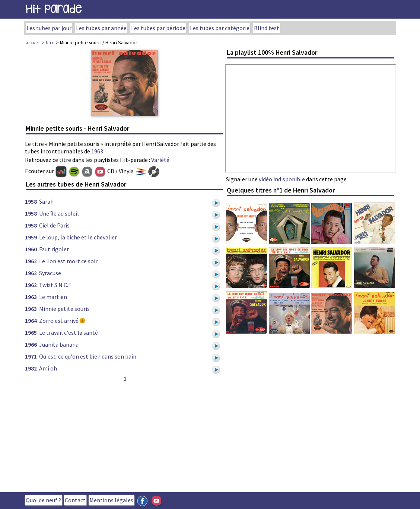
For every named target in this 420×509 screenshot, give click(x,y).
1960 (31, 249)
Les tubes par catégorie (220, 28)
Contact (75, 500)
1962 (31, 261)
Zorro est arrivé (59, 321)
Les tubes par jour (49, 28)
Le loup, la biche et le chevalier (78, 237)
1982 (31, 368)
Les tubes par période (158, 28)
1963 (97, 151)
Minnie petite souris (64, 309)
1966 (31, 344)
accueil (33, 42)
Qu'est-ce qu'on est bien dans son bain (88, 356)
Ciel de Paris (54, 225)
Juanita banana (59, 344)
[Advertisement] (124, 435)
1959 (31, 237)
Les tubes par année (101, 28)
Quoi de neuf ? (43, 500)
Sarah (46, 201)
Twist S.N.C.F (55, 285)
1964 (31, 321)
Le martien (53, 297)
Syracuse (50, 273)
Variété (160, 160)
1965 (31, 333)
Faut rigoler (54, 249)
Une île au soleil (59, 213)
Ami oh (48, 368)
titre (50, 42)
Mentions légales (111, 500)
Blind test (267, 28)
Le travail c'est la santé (69, 333)
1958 (31, 201)
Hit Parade (54, 9)
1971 (31, 356)
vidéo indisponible (282, 179)
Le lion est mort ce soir (68, 261)
